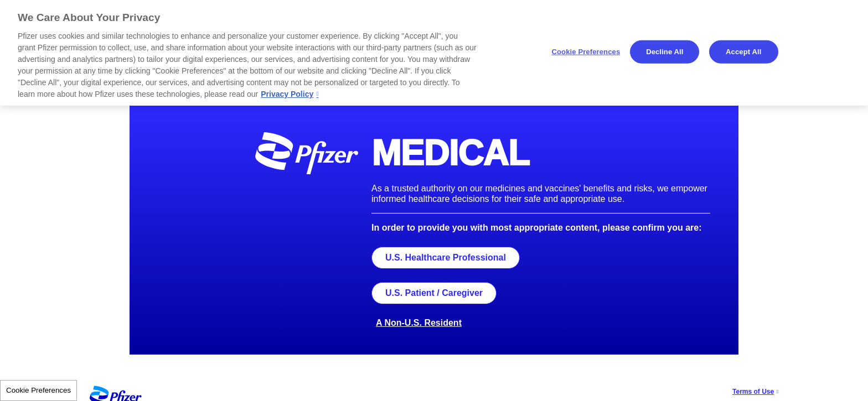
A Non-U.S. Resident (419, 323)
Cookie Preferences (38, 390)
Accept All (743, 52)
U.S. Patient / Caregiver (434, 293)
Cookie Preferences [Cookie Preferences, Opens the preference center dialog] (586, 52)
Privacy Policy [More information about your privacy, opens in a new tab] (287, 94)
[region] (434, 53)
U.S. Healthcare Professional (446, 257)
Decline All (665, 52)
